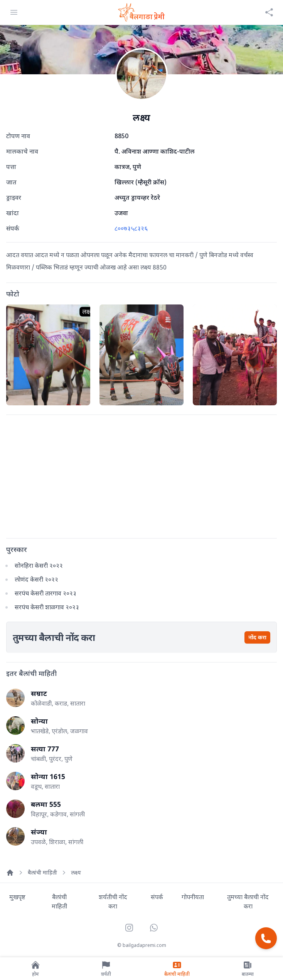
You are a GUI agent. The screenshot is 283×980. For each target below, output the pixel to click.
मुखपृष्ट (17, 897)
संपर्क (157, 897)
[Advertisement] (141, 475)
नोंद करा (257, 637)
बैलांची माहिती (42, 872)
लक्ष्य (76, 872)
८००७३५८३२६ (131, 228)
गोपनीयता (193, 897)
